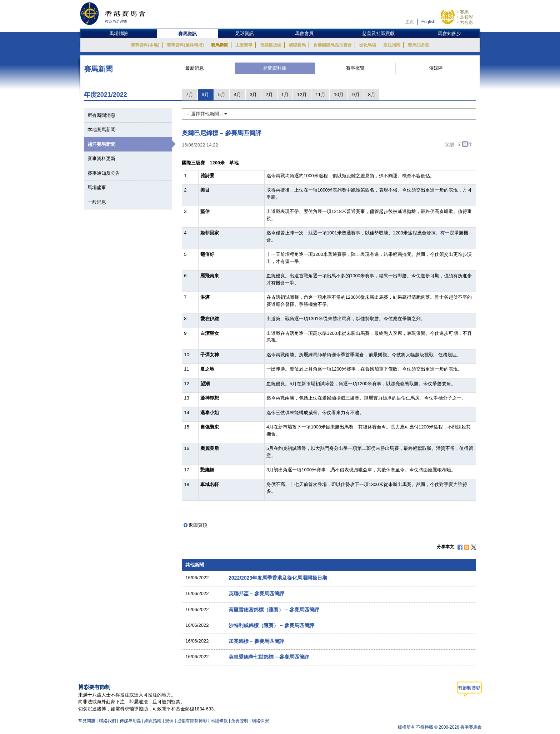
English (428, 22)
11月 (320, 95)
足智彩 (466, 17)
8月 (372, 95)
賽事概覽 (355, 68)
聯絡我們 (107, 721)
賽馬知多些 (419, 45)
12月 (302, 95)
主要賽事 (244, 45)
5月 (222, 95)
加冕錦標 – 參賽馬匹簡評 (256, 641)
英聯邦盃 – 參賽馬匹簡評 (256, 594)
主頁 (410, 22)
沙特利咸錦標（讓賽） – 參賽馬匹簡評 (271, 625)
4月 (237, 95)
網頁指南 (153, 721)
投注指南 (392, 45)
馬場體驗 (119, 33)
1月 (285, 95)
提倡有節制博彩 (192, 721)
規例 (170, 721)
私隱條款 (219, 721)
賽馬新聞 (220, 45)
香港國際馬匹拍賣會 (332, 45)
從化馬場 (367, 45)
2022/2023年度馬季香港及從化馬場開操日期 (278, 578)
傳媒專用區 (130, 721)
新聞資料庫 (275, 68)
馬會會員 (304, 33)
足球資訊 (245, 33)
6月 (205, 95)
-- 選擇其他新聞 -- (207, 114)
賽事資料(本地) (145, 45)
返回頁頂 (198, 525)
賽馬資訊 (187, 34)
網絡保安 (260, 721)
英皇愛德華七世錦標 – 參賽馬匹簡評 (269, 657)
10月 (339, 95)
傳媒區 (436, 68)
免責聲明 (240, 721)
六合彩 (466, 23)
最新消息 (195, 68)
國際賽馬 (297, 45)
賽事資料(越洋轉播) (185, 45)
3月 (253, 95)
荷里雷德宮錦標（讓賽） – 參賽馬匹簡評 (274, 610)
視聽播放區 (271, 45)
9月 (356, 95)
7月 (189, 95)
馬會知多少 (449, 33)
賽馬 (464, 12)
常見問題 (87, 721)
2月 (269, 95)
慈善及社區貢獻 (378, 33)
